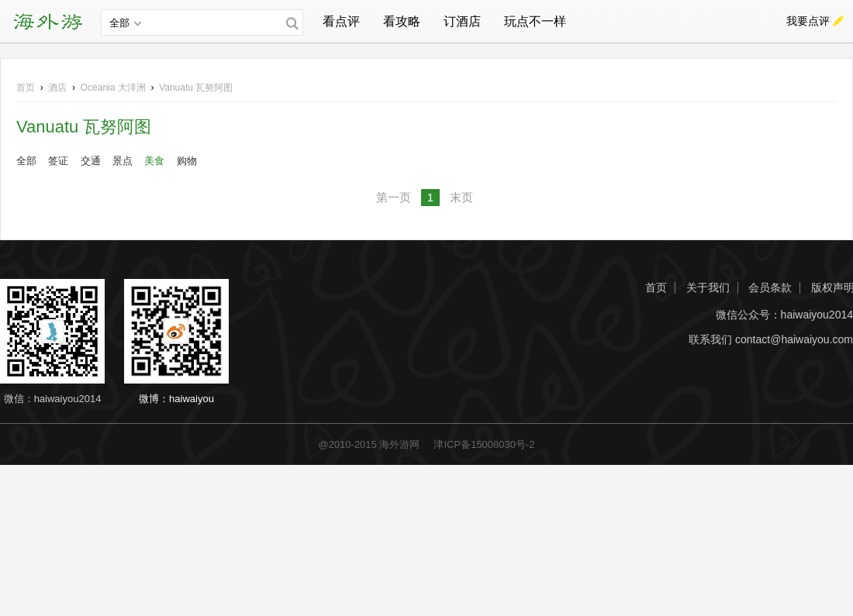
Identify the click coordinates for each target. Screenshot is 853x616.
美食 (154, 161)
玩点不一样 (535, 21)
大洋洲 (113, 88)
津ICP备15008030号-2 (484, 444)
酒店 (57, 88)
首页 (26, 88)
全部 (26, 161)
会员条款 (770, 288)
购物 (187, 161)
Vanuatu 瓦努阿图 (196, 88)
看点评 (341, 21)
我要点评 (808, 21)
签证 (58, 161)
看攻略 (402, 21)
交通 (91, 161)
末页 (461, 197)
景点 (123, 161)
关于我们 (708, 288)
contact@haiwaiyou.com (794, 340)
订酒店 (462, 21)
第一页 (394, 197)
